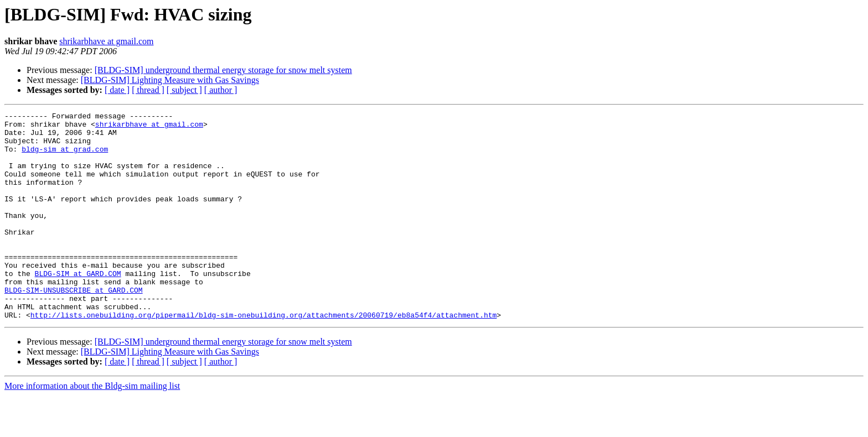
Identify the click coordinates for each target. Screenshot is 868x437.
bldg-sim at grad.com (65, 157)
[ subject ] (184, 90)
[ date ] (117, 90)
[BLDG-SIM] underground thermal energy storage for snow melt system (223, 70)
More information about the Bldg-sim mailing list (92, 427)
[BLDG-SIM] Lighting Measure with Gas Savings (170, 80)
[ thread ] (148, 90)
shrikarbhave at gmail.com (106, 41)
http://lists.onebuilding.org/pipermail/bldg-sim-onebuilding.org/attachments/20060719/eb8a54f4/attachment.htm (263, 356)
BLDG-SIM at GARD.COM (78, 306)
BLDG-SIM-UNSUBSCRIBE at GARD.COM (74, 326)
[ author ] (221, 90)
